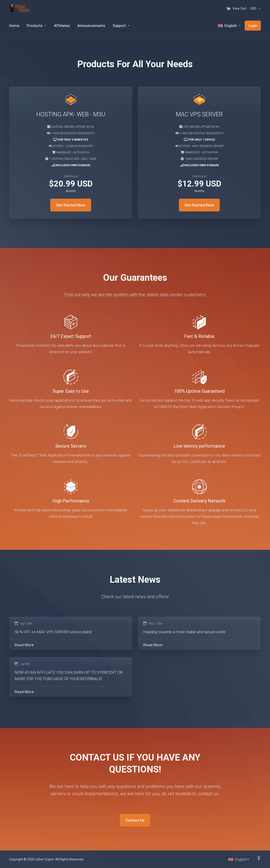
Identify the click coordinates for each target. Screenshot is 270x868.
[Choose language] (239, 859)
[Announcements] (91, 26)
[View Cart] (237, 8)
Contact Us (135, 820)
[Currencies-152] (255, 8)
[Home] (14, 26)
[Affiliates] (62, 26)
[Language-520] (230, 26)
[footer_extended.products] (37, 26)
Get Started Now (71, 205)
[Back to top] (259, 858)
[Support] (121, 26)
